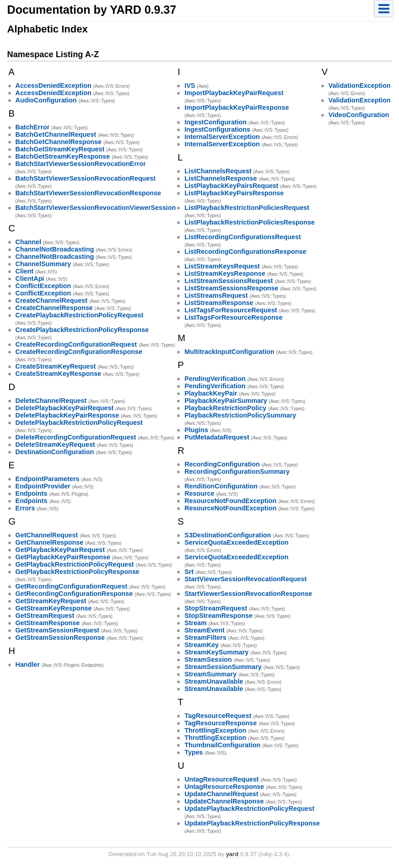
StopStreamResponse (218, 616)
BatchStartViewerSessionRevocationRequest (86, 178)
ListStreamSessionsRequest (229, 281)
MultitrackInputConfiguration (229, 352)
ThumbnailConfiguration (222, 745)
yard (232, 854)
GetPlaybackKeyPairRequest (60, 550)
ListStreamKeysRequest (222, 266)
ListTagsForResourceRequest (231, 310)
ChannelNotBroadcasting (55, 249)
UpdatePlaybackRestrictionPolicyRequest (249, 809)
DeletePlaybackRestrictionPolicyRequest (79, 423)
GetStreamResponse (48, 623)
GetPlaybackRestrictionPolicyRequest (75, 564)
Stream (195, 623)
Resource (199, 493)
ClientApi (30, 279)
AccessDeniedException (54, 86)
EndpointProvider (43, 486)
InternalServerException (222, 137)
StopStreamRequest (216, 608)
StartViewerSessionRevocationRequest (245, 579)
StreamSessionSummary (223, 667)
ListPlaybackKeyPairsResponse (234, 193)
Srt (189, 572)
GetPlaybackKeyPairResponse (63, 557)
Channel (28, 242)
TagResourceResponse (221, 723)
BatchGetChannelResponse (59, 142)
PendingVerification (215, 379)
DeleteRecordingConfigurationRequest (76, 437)
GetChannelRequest (47, 535)
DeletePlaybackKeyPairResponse (67, 415)
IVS (190, 86)
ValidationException (360, 86)
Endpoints (32, 493)
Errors (25, 508)
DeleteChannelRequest (51, 401)
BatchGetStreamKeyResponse (63, 156)
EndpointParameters (48, 479)
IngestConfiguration (216, 122)
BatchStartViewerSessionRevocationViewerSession (96, 208)
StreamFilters (205, 638)
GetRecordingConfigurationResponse (74, 594)
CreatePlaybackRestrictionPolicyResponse (82, 330)
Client (25, 271)
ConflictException (43, 286)
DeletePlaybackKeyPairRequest (65, 408)
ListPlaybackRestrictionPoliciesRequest (247, 208)
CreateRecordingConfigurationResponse (79, 352)
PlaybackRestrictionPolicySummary (240, 415)
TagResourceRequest (218, 716)
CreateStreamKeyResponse (59, 374)
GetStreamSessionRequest (58, 630)
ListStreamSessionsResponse (231, 288)
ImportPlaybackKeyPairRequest (234, 93)
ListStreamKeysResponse (225, 273)
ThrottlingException (215, 730)
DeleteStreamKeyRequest (55, 445)
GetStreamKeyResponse (54, 608)
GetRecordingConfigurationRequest (72, 586)
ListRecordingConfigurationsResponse (245, 252)
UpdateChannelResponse (224, 801)
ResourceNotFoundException (230, 501)
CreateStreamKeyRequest (56, 366)
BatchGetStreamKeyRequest (60, 149)
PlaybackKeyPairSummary (226, 401)
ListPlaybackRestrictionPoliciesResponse (249, 222)
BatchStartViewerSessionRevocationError (81, 164)
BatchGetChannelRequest (56, 134)
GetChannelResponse (50, 542)
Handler (28, 664)
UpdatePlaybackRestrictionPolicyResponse (252, 823)
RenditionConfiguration (221, 486)
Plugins (196, 430)
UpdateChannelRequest (221, 794)
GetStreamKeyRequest (51, 601)
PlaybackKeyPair (211, 393)
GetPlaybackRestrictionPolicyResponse (78, 572)
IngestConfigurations (217, 129)
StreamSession (208, 659)
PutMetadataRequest (217, 437)
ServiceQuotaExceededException (236, 542)
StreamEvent (204, 630)
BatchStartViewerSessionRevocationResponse (88, 193)
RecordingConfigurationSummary (237, 472)
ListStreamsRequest (216, 295)
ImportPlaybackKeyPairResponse (237, 107)
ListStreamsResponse (219, 303)
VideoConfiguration (359, 115)
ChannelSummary (43, 264)
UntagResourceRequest (221, 779)
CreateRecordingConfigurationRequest (76, 344)
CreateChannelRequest (51, 300)
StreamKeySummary (216, 652)
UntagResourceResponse (224, 787)
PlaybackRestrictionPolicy (225, 408)
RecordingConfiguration (222, 464)
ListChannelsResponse (221, 178)
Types (194, 752)
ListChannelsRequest (218, 171)
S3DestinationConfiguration (228, 535)
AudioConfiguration (46, 100)
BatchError (33, 127)
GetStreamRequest (45, 616)
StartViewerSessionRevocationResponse (248, 594)
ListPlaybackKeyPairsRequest (231, 186)
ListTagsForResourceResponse (233, 317)
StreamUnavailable (214, 681)
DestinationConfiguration (55, 452)
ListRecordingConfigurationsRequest (243, 237)
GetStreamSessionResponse (60, 638)
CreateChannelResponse (54, 308)
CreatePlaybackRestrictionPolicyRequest (80, 315)
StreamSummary (210, 674)
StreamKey (202, 645)
